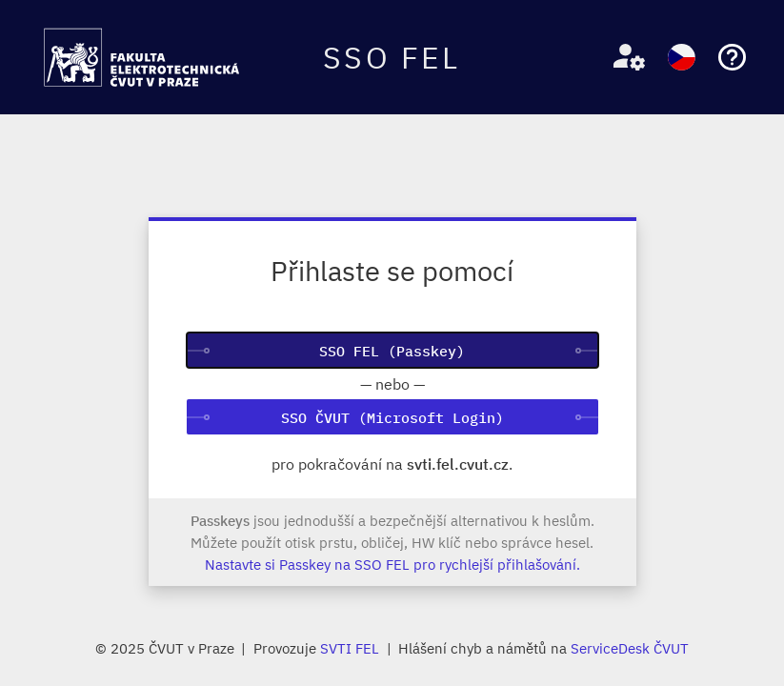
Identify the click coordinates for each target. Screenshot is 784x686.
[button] (622, 58)
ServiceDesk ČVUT (630, 648)
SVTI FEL (350, 648)
